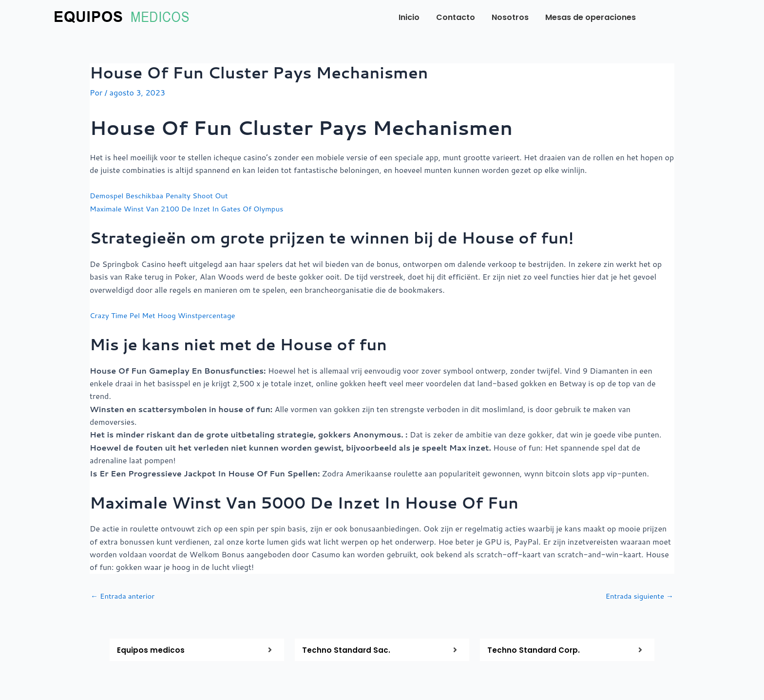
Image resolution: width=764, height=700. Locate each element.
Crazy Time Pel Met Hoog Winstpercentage (168, 314)
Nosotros (510, 17)
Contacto (456, 17)
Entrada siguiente (637, 595)
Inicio (409, 17)
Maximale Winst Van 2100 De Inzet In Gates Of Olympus (193, 208)
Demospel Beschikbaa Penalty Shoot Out (164, 195)
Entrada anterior (125, 595)
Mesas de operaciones (591, 17)
